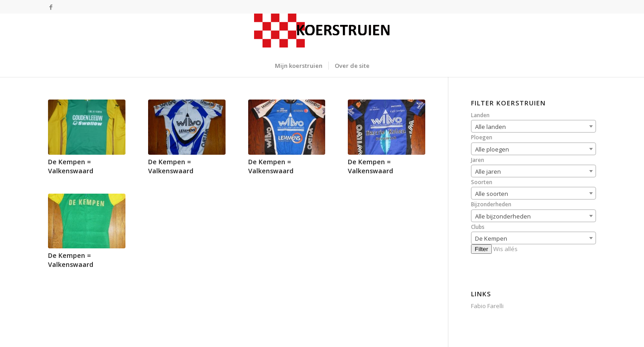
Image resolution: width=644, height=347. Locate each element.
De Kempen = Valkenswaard (71, 166)
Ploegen (482, 137)
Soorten (482, 182)
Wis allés (505, 249)
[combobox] (533, 126)
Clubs (478, 227)
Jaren (478, 160)
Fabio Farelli (487, 306)
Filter (481, 249)
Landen (480, 115)
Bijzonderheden (491, 204)
